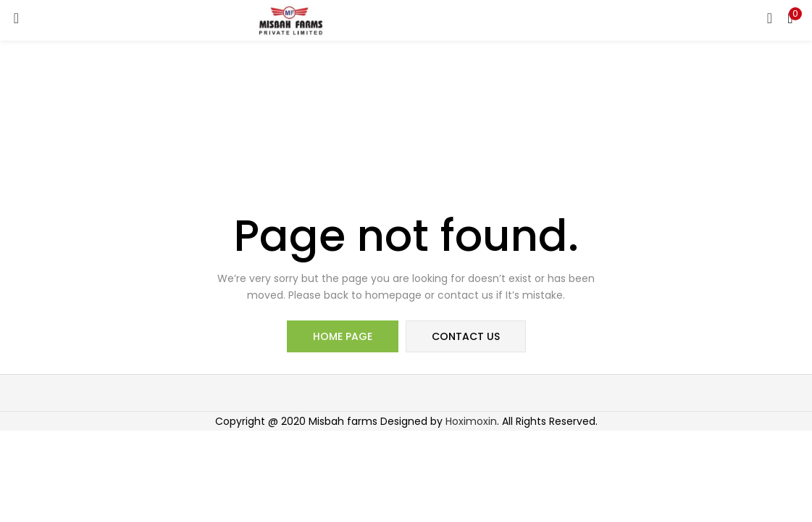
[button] (790, 18)
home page (343, 336)
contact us (466, 336)
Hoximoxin (471, 421)
